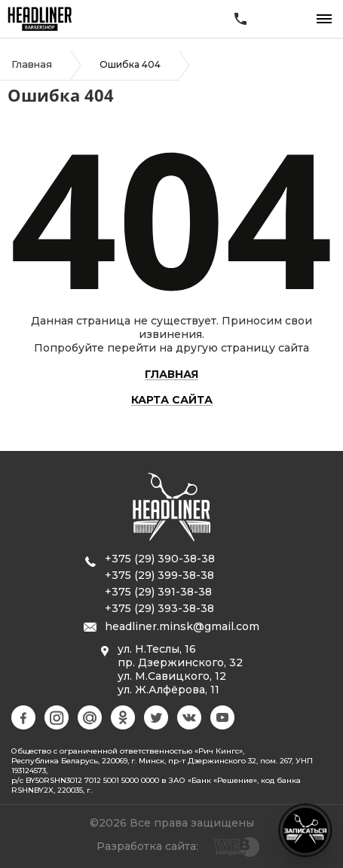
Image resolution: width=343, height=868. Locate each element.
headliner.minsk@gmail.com (182, 626)
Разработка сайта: (147, 846)
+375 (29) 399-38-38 (159, 575)
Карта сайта (172, 400)
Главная (32, 64)
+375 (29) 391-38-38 (158, 592)
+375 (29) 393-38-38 (159, 608)
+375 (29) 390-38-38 (160, 559)
